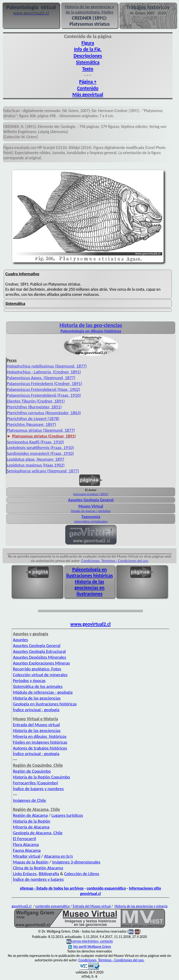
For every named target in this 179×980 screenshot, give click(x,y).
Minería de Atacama (31, 827)
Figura (88, 43)
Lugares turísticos (67, 815)
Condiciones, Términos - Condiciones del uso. (112, 960)
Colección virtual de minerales (40, 675)
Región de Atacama (30, 815)
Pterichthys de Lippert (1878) (33, 419)
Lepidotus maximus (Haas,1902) (36, 465)
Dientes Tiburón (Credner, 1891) (36, 401)
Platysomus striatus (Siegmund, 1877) (41, 430)
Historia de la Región (32, 821)
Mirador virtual (27, 856)
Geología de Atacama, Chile (38, 833)
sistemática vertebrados (91, 521)
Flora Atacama (26, 844)
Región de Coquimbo (32, 771)
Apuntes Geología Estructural (39, 651)
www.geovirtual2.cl (91, 624)
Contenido (88, 88)
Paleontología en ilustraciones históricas (90, 573)
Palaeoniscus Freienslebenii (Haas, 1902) (43, 389)
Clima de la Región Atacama (38, 868)
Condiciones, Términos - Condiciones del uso (115, 561)
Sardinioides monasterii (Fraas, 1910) (40, 453)
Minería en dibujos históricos (40, 736)
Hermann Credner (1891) (91, 494)
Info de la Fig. (88, 49)
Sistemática (88, 62)
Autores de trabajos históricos (40, 748)
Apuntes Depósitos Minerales (40, 657)
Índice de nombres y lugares (38, 879)
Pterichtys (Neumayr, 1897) (31, 424)
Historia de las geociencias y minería (141, 906)
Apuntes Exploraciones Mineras (41, 663)
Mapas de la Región (31, 862)
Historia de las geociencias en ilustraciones (90, 588)
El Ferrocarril (25, 839)
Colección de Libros (82, 874)
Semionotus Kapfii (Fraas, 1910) (35, 442)
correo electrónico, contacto (92, 941)
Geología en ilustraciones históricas (45, 704)
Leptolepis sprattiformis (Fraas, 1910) (40, 448)
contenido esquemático (106, 888)
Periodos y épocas (29, 681)
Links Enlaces (25, 874)
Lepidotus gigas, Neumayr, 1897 (36, 459)
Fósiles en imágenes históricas (40, 742)
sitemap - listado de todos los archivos (52, 888)
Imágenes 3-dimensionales (76, 862)
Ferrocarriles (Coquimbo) (36, 783)
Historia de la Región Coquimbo (42, 777)
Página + (88, 82)
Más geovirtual (88, 95)
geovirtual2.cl (22, 906)
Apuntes (21, 640)
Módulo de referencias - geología (43, 692)
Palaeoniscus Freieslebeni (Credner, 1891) (44, 384)
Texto (88, 69)
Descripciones (88, 56)
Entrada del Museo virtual (36, 725)
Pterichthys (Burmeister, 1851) (34, 407)
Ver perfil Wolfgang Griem (90, 946)
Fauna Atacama (27, 850)
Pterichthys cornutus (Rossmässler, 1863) (44, 413)
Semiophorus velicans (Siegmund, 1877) (43, 471)
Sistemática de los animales (38, 686)
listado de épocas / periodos (91, 511)
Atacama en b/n (59, 856)
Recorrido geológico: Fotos (37, 669)
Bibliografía (49, 874)
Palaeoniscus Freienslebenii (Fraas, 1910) (44, 395)
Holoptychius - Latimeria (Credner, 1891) (44, 372)
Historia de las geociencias (37, 698)
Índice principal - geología (36, 710)
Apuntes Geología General (91, 500)
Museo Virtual (91, 506)
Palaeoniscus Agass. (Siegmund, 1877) (41, 378)
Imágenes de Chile (30, 800)
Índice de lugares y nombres (38, 789)
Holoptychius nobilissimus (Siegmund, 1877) (47, 366)
